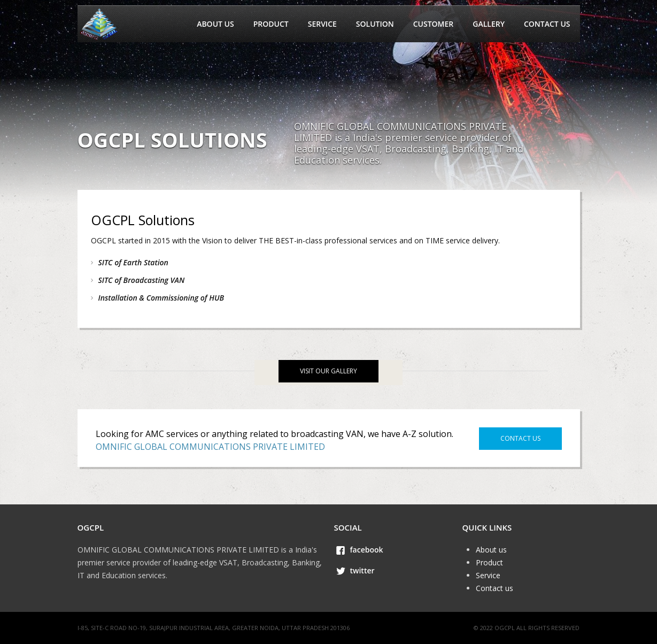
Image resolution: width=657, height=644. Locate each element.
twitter (362, 570)
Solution (375, 24)
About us (215, 24)
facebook (367, 550)
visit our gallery (328, 371)
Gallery (489, 24)
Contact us (547, 24)
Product (271, 24)
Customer (434, 24)
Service (322, 24)
